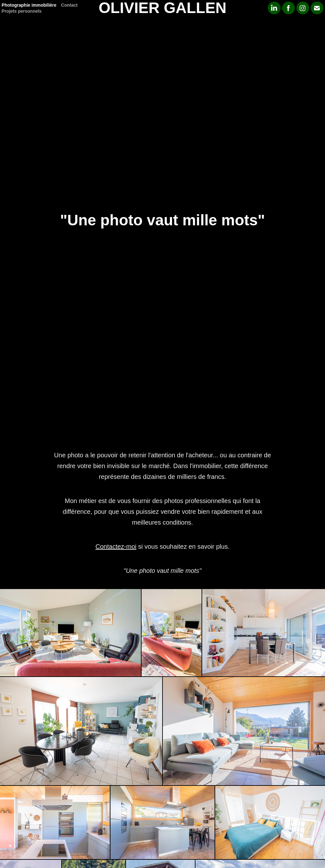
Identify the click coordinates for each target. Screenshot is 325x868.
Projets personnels (22, 11)
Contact (69, 5)
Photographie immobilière (29, 5)
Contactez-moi (116, 547)
